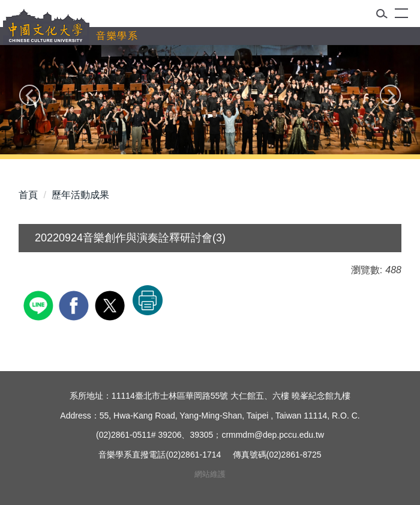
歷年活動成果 (80, 195)
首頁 (28, 195)
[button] (385, 16)
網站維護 (210, 474)
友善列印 (148, 300)
